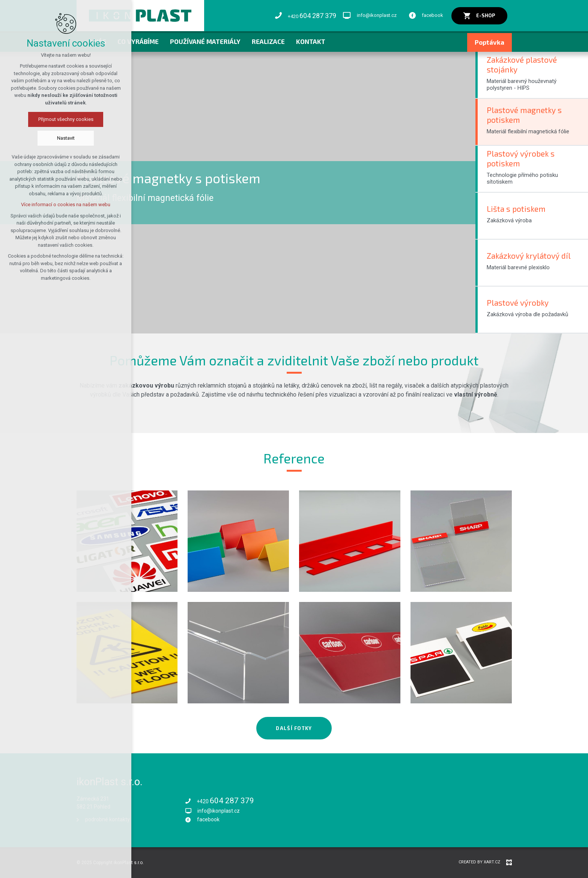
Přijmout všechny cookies (66, 119)
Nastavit (66, 138)
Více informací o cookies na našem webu (66, 204)
